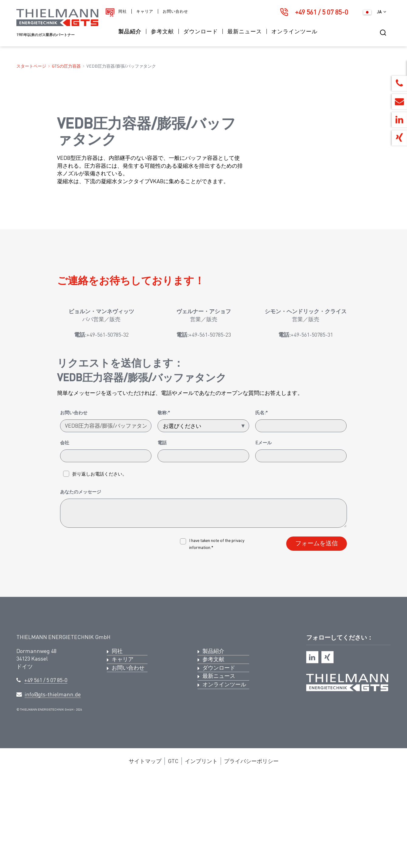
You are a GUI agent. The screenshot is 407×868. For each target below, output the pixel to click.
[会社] (106, 547)
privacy (238, 631)
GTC (173, 852)
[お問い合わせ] (106, 517)
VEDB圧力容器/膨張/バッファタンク (121, 66)
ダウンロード (201, 31)
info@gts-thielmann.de (53, 785)
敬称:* (164, 503)
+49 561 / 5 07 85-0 (322, 12)
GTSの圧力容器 (66, 66)
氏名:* (261, 503)
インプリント (201, 852)
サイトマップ (145, 852)
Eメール (263, 533)
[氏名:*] (301, 517)
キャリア (145, 11)
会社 (65, 533)
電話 (162, 533)
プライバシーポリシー (251, 852)
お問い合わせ (175, 11)
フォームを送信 (317, 634)
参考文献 (162, 31)
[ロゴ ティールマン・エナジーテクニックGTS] (57, 24)
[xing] (327, 748)
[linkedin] (312, 748)
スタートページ (31, 66)
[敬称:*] (203, 517)
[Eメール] (301, 547)
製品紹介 (130, 31)
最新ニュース (245, 31)
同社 (123, 11)
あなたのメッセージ (81, 583)
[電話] (203, 547)
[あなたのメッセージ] (204, 604)
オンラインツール (294, 31)
